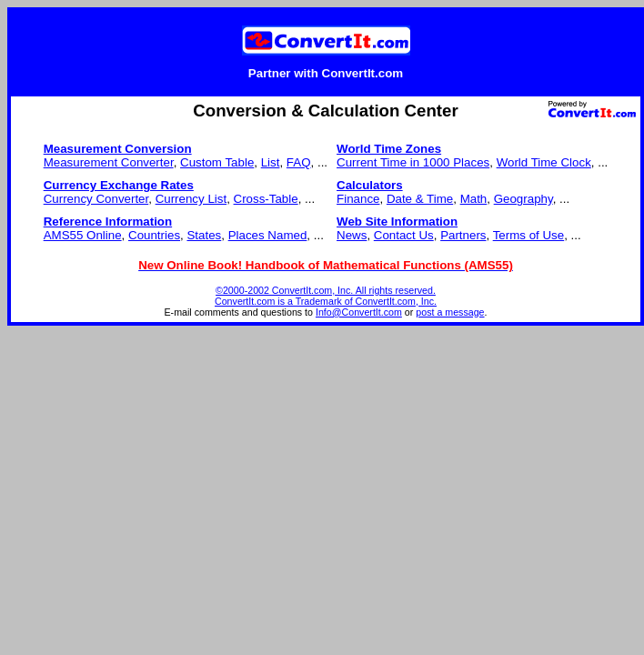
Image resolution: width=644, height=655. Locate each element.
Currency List (191, 199)
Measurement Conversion (118, 149)
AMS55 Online (83, 235)
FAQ (299, 162)
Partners (463, 235)
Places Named (268, 235)
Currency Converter (96, 199)
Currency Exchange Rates (119, 185)
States (204, 235)
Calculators (370, 185)
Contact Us (404, 235)
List (271, 162)
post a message (450, 312)
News (352, 235)
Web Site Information (397, 222)
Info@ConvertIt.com (359, 312)
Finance (358, 199)
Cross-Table (266, 199)
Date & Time (420, 199)
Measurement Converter (109, 162)
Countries (154, 235)
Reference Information (108, 222)
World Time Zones (389, 149)
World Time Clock (544, 162)
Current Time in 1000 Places (413, 162)
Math (474, 199)
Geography (523, 199)
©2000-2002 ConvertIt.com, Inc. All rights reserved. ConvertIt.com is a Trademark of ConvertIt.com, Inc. (326, 296)
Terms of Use (529, 235)
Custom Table (217, 162)
